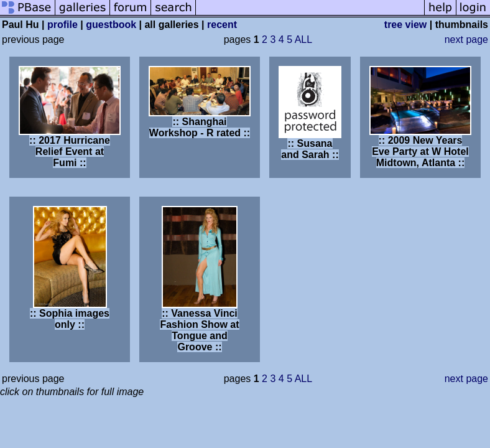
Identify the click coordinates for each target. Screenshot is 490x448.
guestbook (111, 25)
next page (466, 40)
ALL (303, 40)
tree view (405, 25)
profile (62, 25)
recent (222, 25)
